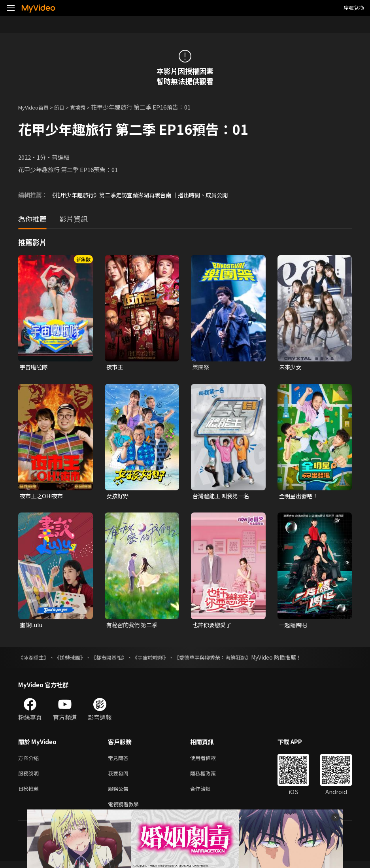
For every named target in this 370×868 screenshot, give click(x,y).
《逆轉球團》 (74, 659)
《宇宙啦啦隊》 (159, 659)
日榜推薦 (30, 793)
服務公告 (120, 793)
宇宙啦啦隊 (35, 367)
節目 (66, 107)
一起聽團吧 (294, 626)
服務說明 (30, 777)
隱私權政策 (210, 777)
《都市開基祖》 (115, 659)
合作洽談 (207, 793)
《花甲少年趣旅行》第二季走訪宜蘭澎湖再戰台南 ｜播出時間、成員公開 (145, 195)
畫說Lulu (32, 626)
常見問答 (120, 760)
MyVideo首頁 (36, 107)
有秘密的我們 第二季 (134, 626)
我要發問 (120, 777)
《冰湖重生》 (35, 659)
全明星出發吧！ (300, 497)
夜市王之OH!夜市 (43, 497)
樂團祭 (201, 367)
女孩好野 (118, 497)
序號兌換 (354, 8)
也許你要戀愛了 (213, 626)
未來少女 (291, 367)
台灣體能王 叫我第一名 (223, 497)
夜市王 (115, 367)
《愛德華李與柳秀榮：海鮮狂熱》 (226, 659)
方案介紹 (30, 760)
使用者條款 (210, 760)
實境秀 (86, 107)
